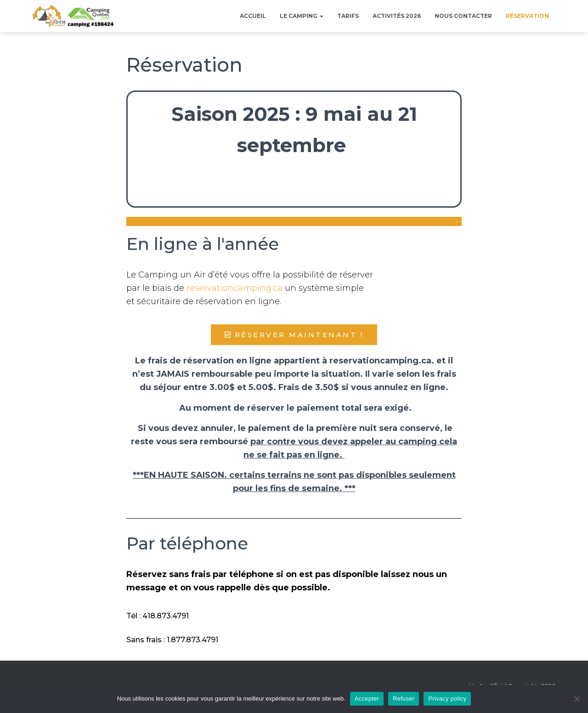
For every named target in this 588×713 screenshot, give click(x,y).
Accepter (367, 699)
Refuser (404, 699)
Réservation (527, 16)
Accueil (253, 16)
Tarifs (348, 16)
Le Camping (302, 16)
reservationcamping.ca (235, 288)
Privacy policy (447, 699)
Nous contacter (463, 16)
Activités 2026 (397, 16)
